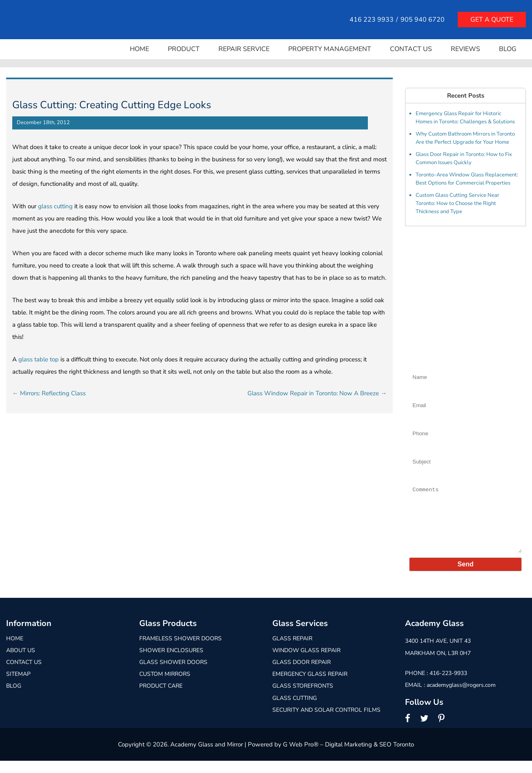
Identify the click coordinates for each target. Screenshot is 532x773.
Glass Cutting (295, 710)
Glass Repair (292, 651)
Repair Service (244, 49)
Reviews (465, 49)
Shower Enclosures (171, 663)
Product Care (161, 698)
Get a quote (492, 20)
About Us (21, 663)
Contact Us (411, 49)
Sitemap (18, 686)
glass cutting (55, 206)
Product (184, 49)
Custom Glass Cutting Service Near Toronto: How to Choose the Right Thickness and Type (457, 203)
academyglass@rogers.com (461, 697)
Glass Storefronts (303, 698)
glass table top (39, 359)
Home (139, 49)
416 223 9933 (372, 20)
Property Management (330, 49)
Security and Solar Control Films (326, 722)
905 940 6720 (423, 20)
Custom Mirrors (165, 686)
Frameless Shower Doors (180, 651)
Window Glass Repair (306, 663)
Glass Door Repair (302, 674)
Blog (508, 49)
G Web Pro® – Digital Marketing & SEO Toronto (348, 757)
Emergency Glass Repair (310, 686)
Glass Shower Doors (173, 674)
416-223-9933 (448, 685)
